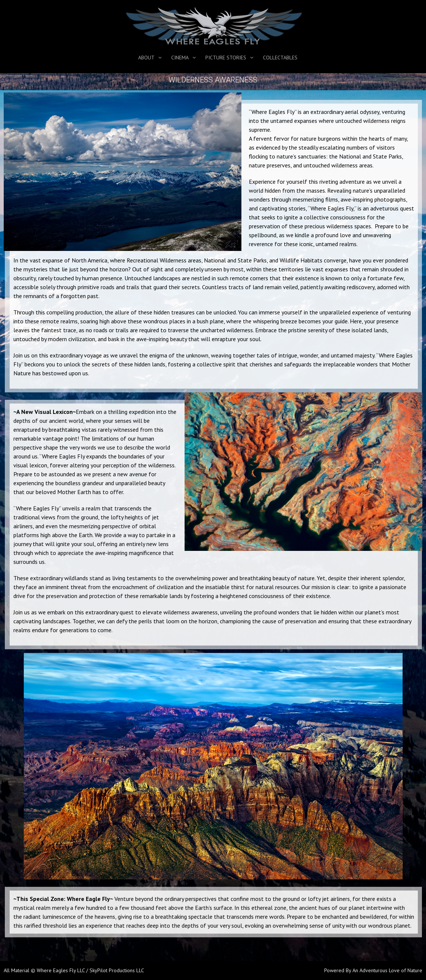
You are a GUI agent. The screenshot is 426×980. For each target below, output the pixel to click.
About (146, 58)
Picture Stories (226, 58)
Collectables (280, 58)
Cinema (180, 58)
